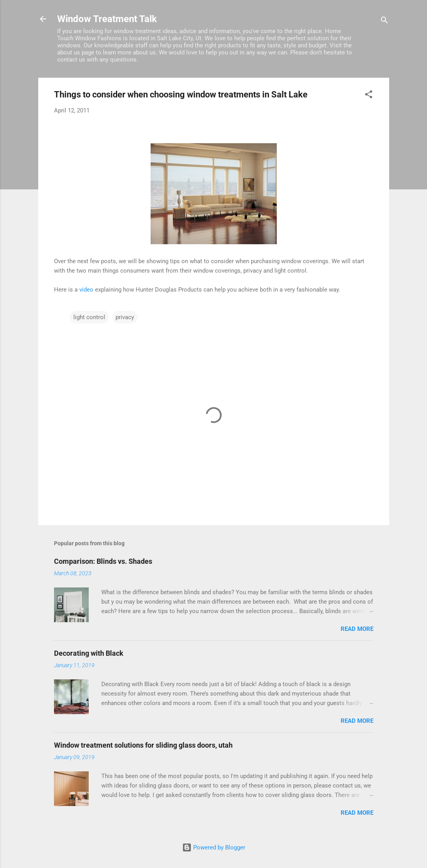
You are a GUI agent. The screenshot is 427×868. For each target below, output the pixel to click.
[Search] (384, 22)
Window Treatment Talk (107, 19)
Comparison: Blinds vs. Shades (103, 561)
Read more (357, 629)
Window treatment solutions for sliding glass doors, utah (143, 745)
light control (89, 317)
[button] (369, 96)
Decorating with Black (89, 653)
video (86, 290)
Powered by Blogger (214, 847)
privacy (125, 317)
